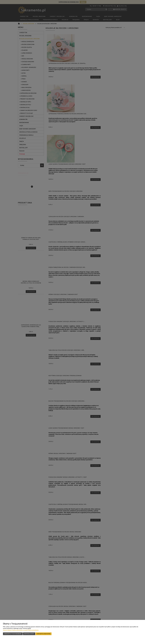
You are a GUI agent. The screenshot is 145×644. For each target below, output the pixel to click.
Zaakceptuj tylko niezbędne (13, 634)
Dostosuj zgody (29, 634)
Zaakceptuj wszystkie (44, 634)
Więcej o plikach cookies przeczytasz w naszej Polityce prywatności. (21, 630)
